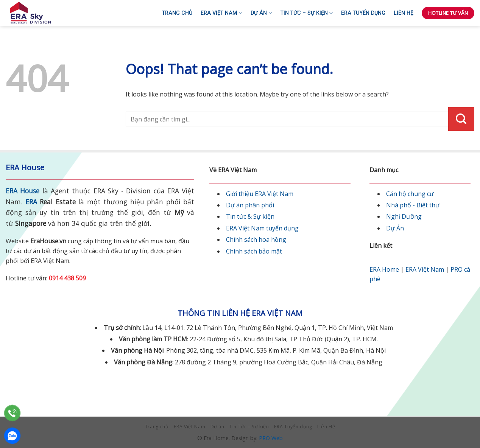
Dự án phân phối (250, 205)
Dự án (261, 13)
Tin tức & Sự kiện (250, 216)
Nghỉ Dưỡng (404, 216)
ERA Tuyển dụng (363, 13)
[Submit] (461, 119)
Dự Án (395, 228)
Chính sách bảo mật (254, 251)
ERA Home (384, 269)
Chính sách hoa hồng (256, 240)
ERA (31, 202)
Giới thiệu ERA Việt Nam (260, 194)
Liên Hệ (404, 13)
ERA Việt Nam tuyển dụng (262, 228)
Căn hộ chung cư (410, 194)
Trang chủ (177, 13)
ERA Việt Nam (221, 13)
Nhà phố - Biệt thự (413, 205)
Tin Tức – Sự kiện (307, 13)
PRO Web (271, 438)
